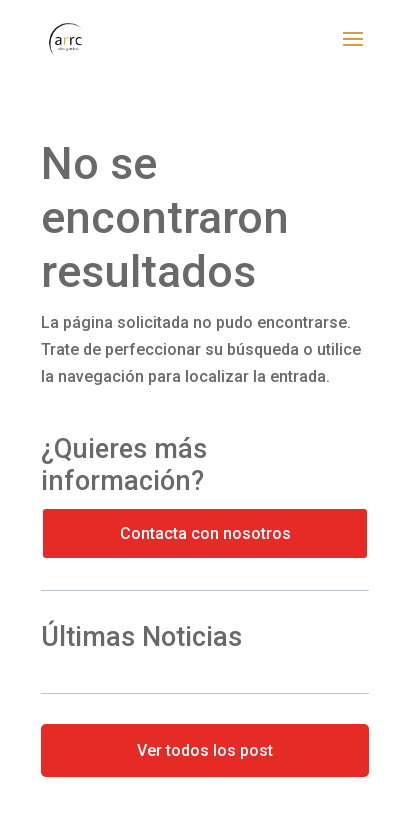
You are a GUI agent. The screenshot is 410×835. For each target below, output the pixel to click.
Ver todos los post (205, 750)
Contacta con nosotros (205, 533)
